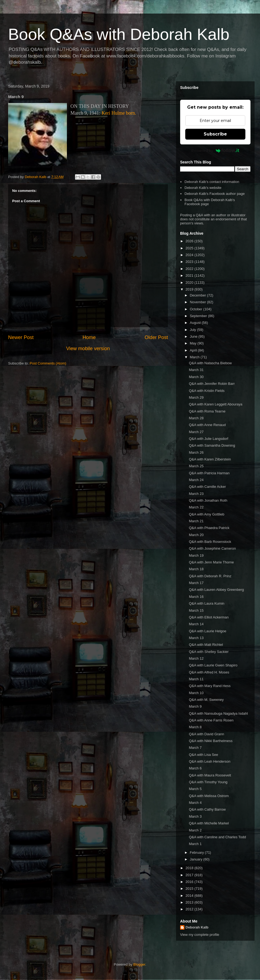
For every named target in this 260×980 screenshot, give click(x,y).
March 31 (196, 370)
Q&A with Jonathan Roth (208, 500)
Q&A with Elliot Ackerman (209, 617)
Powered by (215, 150)
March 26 (196, 452)
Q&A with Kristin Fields (207, 391)
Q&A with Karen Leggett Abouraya (215, 404)
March (195, 357)
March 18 (196, 569)
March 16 (196, 597)
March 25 (196, 466)
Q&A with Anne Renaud (207, 425)
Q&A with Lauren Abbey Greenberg (216, 590)
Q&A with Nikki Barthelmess (211, 741)
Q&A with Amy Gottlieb (207, 514)
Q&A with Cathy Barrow (207, 809)
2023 (190, 262)
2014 (190, 896)
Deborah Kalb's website (203, 188)
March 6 (195, 768)
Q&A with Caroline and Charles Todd (217, 837)
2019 (190, 289)
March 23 (196, 494)
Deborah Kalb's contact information (212, 182)
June (194, 336)
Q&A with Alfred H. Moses (209, 672)
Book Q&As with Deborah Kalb (119, 34)
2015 (190, 889)
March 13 (196, 638)
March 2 (195, 830)
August (196, 323)
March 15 (196, 610)
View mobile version (88, 349)
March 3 (195, 816)
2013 (190, 902)
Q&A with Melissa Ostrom (209, 796)
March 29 (196, 397)
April (194, 350)
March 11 (196, 679)
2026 (190, 241)
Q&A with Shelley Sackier (209, 652)
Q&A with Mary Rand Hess (210, 686)
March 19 (196, 555)
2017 (190, 875)
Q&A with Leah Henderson (209, 761)
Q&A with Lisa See (203, 755)
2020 (190, 283)
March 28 (196, 418)
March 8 (195, 727)
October (197, 309)
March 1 (195, 844)
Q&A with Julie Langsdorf (208, 439)
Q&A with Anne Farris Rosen (211, 720)
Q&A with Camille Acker (207, 487)
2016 (190, 882)
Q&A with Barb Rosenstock (210, 542)
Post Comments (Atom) (48, 363)
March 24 (196, 480)
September (199, 316)
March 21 (196, 521)
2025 (190, 248)
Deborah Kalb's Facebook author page (214, 194)
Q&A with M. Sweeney (206, 700)
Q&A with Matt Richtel (206, 645)
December (199, 295)
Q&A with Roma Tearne (207, 411)
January (197, 859)
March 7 (195, 748)
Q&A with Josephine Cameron (212, 548)
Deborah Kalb (197, 927)
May (194, 343)
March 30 (196, 377)
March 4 (195, 803)
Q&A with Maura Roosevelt (210, 775)
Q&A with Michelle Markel (209, 823)
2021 (190, 275)
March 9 (195, 706)
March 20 (196, 535)
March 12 (196, 658)
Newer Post (21, 337)
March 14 (196, 624)
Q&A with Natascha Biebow (210, 363)
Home (89, 337)
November (199, 302)
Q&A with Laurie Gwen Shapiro (213, 665)
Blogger (139, 964)
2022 (190, 269)
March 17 (196, 583)
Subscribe (215, 134)
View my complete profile (200, 935)
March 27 (196, 432)
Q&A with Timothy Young (208, 782)
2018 (190, 868)
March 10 (196, 693)
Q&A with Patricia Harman (209, 473)
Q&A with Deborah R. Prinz (210, 576)
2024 (190, 255)
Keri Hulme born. (119, 113)
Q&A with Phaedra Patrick (209, 528)
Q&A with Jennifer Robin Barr (212, 384)
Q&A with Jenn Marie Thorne (211, 562)
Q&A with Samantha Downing (212, 445)
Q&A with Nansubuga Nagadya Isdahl (218, 713)
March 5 (195, 789)
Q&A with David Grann (206, 734)
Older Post (156, 337)
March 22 (196, 507)
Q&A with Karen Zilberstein (210, 459)
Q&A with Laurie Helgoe (207, 631)
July (194, 330)
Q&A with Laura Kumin (207, 603)
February (197, 852)
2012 (190, 909)
